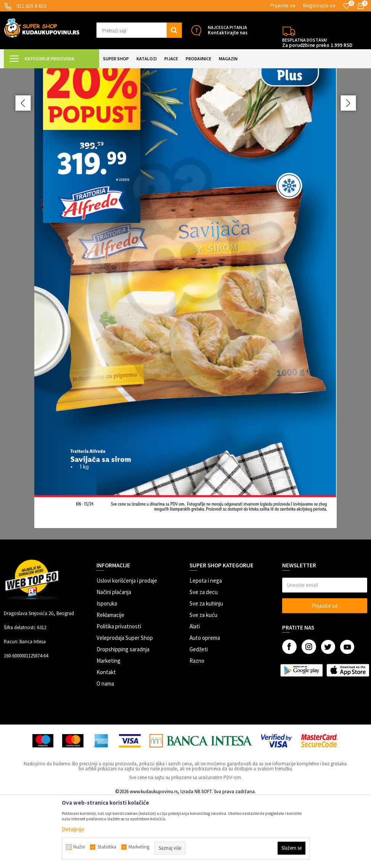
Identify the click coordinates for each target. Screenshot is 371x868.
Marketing (108, 729)
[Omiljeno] (347, 6)
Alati (195, 695)
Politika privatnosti (119, 695)
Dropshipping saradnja (123, 717)
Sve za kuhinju (206, 672)
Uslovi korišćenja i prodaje (127, 649)
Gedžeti (199, 717)
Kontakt (106, 740)
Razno (197, 729)
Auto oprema (205, 706)
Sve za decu (204, 660)
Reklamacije (110, 683)
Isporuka (107, 672)
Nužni (79, 847)
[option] (185, 338)
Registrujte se (319, 5)
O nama (105, 752)
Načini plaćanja (114, 660)
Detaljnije (73, 829)
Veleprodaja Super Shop (125, 706)
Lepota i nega (206, 649)
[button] (139, 30)
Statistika (107, 847)
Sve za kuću (203, 683)
